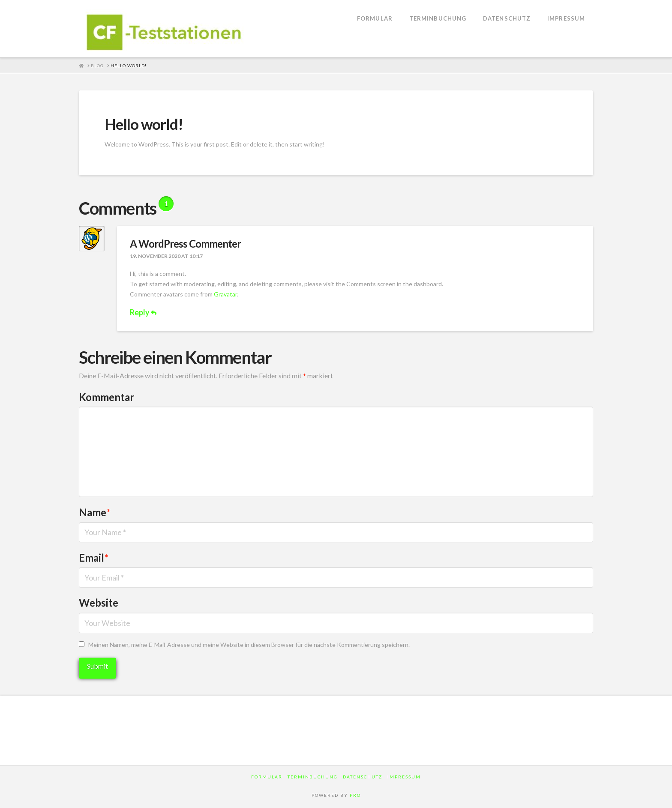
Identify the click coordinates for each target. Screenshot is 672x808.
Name (95, 512)
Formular (267, 777)
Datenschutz (363, 777)
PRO (355, 795)
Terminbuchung (313, 777)
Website (99, 603)
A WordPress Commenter (185, 244)
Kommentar (106, 397)
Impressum (404, 777)
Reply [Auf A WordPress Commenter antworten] (143, 312)
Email (94, 558)
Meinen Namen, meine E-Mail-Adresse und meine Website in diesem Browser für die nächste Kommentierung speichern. (249, 645)
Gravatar (225, 294)
